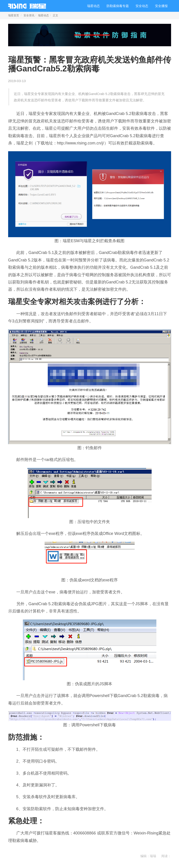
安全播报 (161, 6)
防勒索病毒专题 (118, 6)
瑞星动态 (93, 6)
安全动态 (142, 6)
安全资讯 (29, 15)
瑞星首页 (14, 15)
